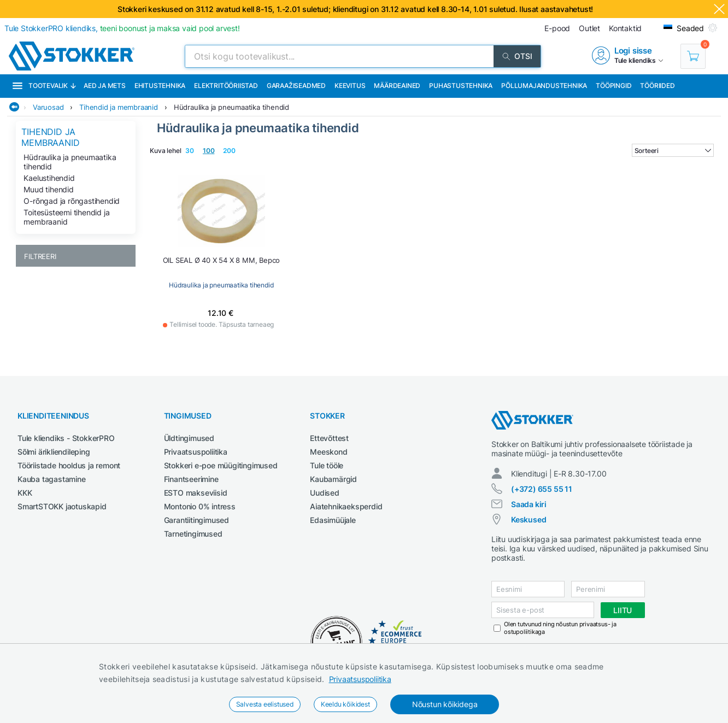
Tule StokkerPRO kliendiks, (122, 28)
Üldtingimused (189, 438)
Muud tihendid (48, 189)
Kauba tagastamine (52, 479)
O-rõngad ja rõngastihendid (72, 201)
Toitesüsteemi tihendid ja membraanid (66, 217)
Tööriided (657, 86)
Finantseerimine (191, 479)
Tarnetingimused (193, 534)
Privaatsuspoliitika (360, 679)
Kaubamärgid (333, 479)
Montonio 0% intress (200, 506)
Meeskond (328, 452)
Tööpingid (613, 86)
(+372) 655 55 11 (542, 489)
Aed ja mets (105, 86)
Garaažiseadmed (296, 86)
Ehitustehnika (160, 86)
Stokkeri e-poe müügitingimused (221, 465)
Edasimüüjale (333, 520)
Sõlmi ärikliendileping (54, 452)
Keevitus (350, 86)
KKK (25, 493)
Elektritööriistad (226, 86)
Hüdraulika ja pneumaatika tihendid (231, 107)
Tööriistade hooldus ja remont (69, 465)
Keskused (529, 519)
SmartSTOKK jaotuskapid (62, 506)
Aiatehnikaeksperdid (346, 506)
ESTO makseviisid (196, 493)
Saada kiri (529, 504)
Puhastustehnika (461, 86)
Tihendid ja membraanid (119, 107)
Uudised (325, 493)
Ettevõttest (329, 438)
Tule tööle (327, 465)
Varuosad (48, 107)
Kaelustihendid (49, 178)
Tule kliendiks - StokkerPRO (66, 438)
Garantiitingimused (196, 520)
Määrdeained (397, 86)
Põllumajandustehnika (544, 86)
